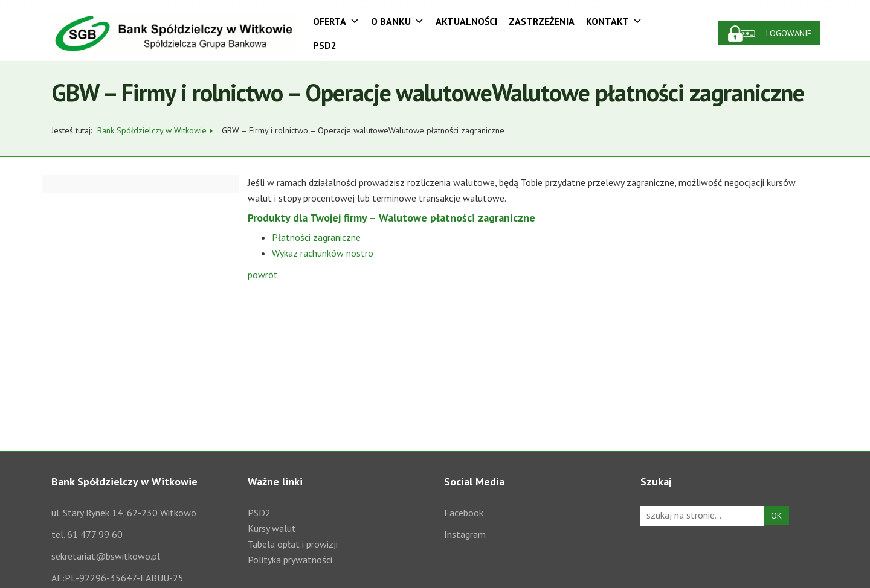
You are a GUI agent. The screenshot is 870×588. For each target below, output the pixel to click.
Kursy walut (272, 528)
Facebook (464, 513)
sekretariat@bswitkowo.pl (106, 556)
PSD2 (325, 45)
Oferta (336, 21)
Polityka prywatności (290, 560)
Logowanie (789, 33)
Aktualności (466, 21)
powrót (263, 275)
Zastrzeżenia (542, 21)
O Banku (398, 21)
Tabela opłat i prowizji (293, 544)
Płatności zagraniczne (316, 237)
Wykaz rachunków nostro (323, 253)
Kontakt (614, 21)
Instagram (465, 534)
